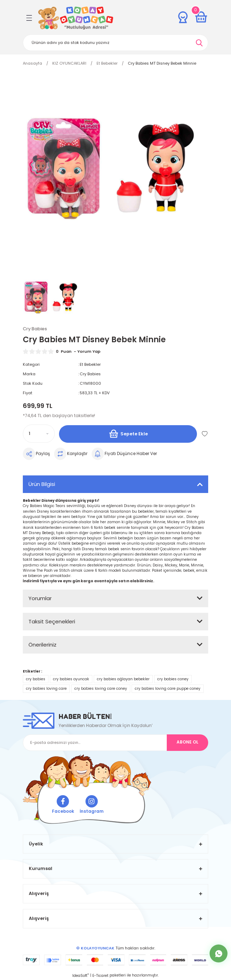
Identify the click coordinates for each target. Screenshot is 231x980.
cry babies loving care (46, 689)
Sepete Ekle (128, 434)
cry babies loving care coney (101, 689)
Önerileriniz (42, 645)
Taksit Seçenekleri (52, 621)
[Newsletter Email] (115, 743)
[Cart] (201, 17)
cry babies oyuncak (71, 679)
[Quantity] (39, 434)
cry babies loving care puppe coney (168, 689)
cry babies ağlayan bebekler (123, 679)
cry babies (36, 679)
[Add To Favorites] (205, 434)
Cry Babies (90, 374)
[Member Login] (183, 17)
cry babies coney (173, 679)
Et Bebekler (90, 364)
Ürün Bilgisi (42, 484)
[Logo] (76, 18)
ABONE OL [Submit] (187, 742)
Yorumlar (40, 598)
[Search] (115, 43)
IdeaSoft (81, 976)
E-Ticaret (100, 976)
